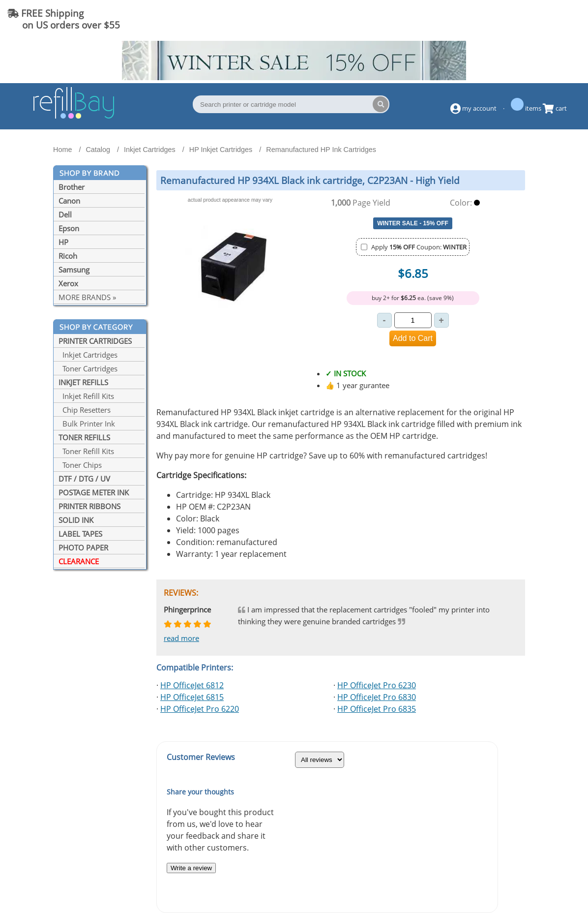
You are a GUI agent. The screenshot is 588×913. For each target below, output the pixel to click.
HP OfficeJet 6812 (192, 685)
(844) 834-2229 (541, 19)
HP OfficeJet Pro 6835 (377, 709)
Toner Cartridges (88, 368)
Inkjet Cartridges (88, 355)
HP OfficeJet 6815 (192, 697)
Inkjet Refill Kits (86, 396)
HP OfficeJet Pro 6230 (377, 685)
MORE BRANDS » (87, 297)
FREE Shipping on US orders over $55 (64, 19)
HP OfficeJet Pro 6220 (200, 709)
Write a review (191, 868)
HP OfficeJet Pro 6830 (377, 697)
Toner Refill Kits (86, 451)
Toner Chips (80, 465)
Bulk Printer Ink (87, 424)
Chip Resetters (85, 410)
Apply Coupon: (419, 247)
